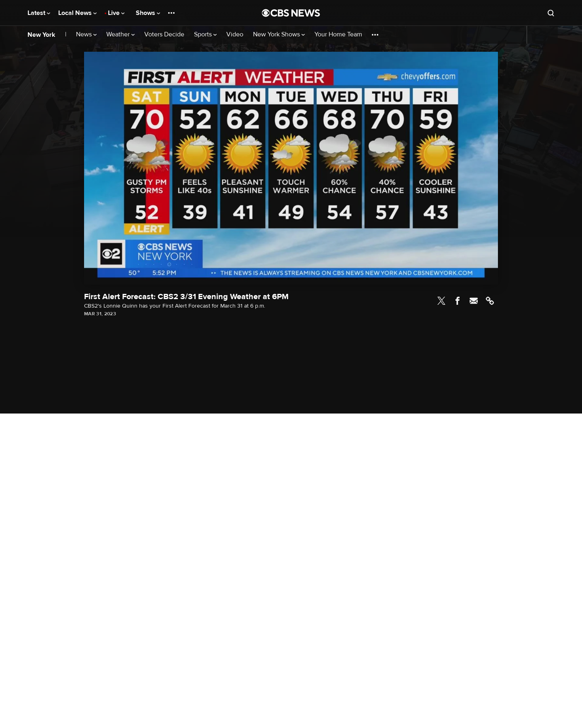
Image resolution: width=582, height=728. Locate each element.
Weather (120, 35)
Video (235, 35)
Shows (148, 13)
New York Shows (279, 35)
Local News (77, 13)
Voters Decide (164, 35)
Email (474, 301)
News (86, 35)
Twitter (441, 301)
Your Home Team (338, 35)
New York (41, 35)
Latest (39, 13)
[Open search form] (551, 13)
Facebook (458, 301)
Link (490, 301)
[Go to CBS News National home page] (291, 13)
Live (116, 13)
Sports (205, 35)
